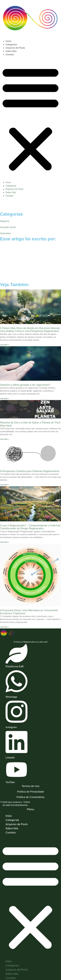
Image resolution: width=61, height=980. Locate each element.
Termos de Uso (30, 786)
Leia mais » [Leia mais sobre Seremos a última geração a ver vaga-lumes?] (5, 398)
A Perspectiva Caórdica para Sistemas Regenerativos (30, 471)
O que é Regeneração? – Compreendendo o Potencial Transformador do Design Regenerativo (30, 527)
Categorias (11, 45)
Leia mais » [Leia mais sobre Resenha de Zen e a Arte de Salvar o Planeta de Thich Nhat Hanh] (5, 439)
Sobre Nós (11, 51)
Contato (10, 55)
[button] (30, 119)
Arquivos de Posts (15, 48)
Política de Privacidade (30, 792)
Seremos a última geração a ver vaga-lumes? (25, 385)
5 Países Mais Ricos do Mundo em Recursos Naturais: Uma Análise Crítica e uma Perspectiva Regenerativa (30, 330)
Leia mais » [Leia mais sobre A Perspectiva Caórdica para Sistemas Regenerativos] (5, 485)
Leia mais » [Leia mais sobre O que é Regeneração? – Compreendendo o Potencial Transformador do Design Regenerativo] (5, 542)
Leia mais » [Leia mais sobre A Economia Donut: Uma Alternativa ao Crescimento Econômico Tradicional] (5, 627)
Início (8, 41)
